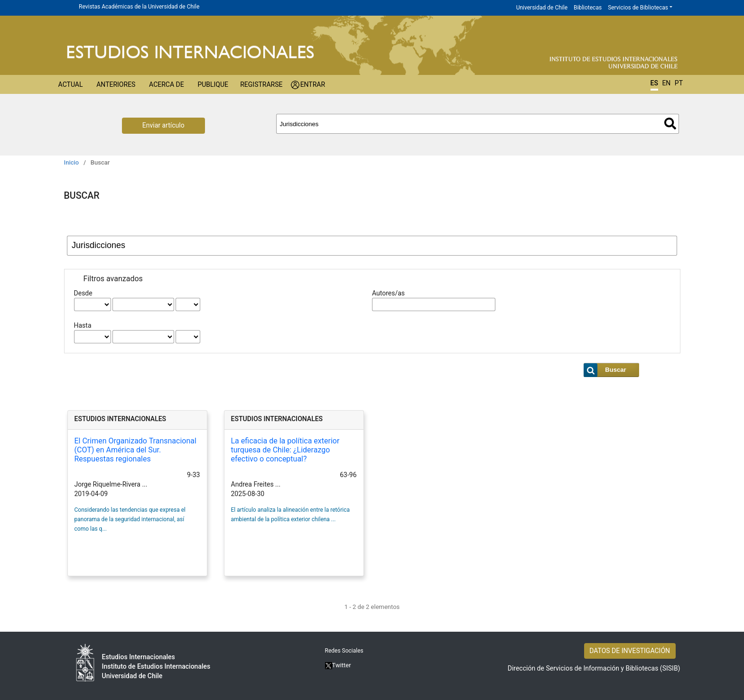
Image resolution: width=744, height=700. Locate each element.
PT (679, 83)
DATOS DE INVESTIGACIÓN (630, 651)
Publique (213, 84)
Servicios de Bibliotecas (638, 8)
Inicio (72, 162)
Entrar (313, 84)
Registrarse (261, 84)
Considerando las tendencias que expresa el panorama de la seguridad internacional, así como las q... (130, 519)
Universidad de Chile (542, 8)
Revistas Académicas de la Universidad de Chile (139, 7)
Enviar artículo (163, 125)
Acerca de (167, 84)
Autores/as (388, 293)
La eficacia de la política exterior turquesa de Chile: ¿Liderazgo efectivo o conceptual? (285, 450)
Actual (71, 84)
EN (666, 83)
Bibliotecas (588, 8)
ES (654, 83)
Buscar (670, 124)
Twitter (338, 665)
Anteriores (116, 84)
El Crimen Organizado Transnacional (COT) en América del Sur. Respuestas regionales (135, 450)
